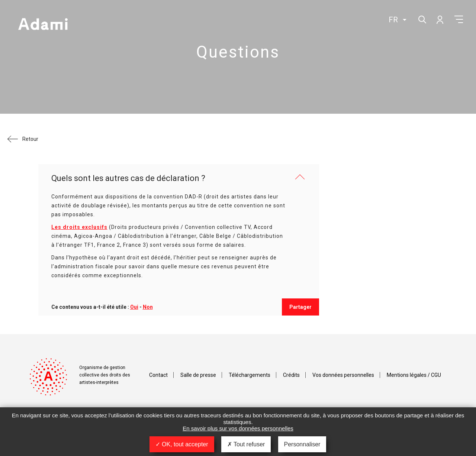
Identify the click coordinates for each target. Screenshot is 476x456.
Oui (134, 307)
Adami (43, 25)
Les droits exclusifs (79, 227)
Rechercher (422, 19)
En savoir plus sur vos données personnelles (238, 428)
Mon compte (440, 19)
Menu (459, 19)
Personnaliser (302, 444)
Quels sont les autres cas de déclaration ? (128, 178)
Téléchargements (250, 375)
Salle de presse (198, 375)
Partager (300, 307)
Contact (158, 375)
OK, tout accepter (182, 444)
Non (148, 307)
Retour (30, 139)
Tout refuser (246, 444)
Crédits (291, 375)
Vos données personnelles (343, 375)
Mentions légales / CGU (414, 375)
